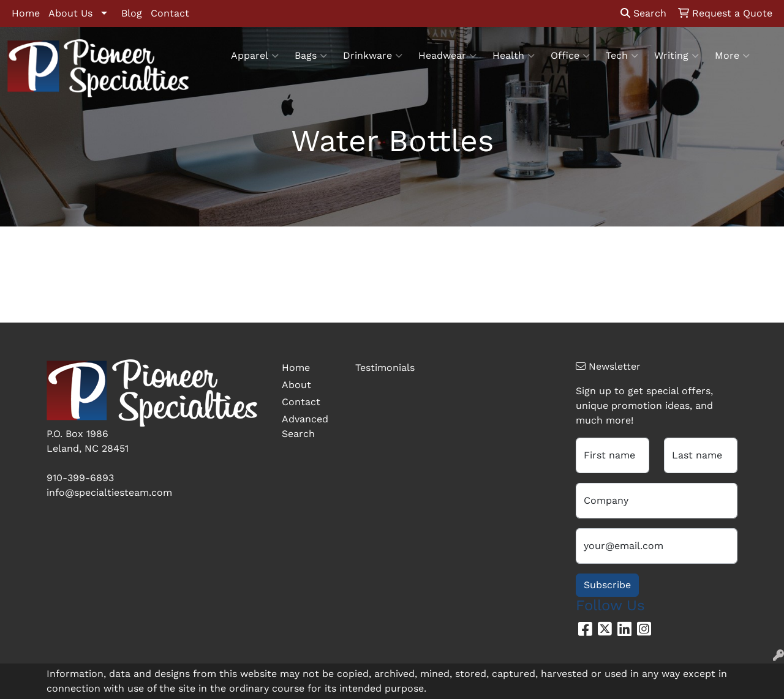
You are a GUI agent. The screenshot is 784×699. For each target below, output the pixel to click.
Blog (132, 13)
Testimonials (385, 368)
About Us (70, 13)
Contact (170, 13)
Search (643, 13)
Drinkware (373, 56)
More (732, 56)
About (296, 385)
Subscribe (607, 585)
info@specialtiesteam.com (109, 492)
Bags (311, 56)
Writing (677, 56)
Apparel (255, 56)
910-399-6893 (80, 478)
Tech (622, 56)
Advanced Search (305, 426)
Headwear (447, 56)
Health (514, 56)
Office (570, 56)
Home (26, 13)
